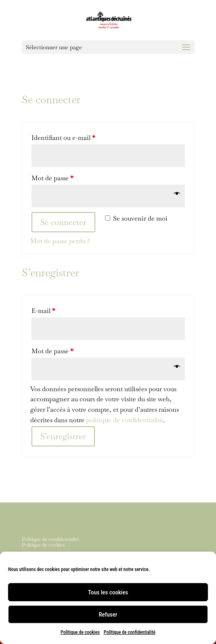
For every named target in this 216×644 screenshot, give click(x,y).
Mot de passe (52, 178)
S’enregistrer (63, 436)
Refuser (108, 615)
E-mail (43, 311)
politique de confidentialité (125, 420)
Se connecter (63, 222)
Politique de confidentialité (130, 632)
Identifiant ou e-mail (63, 138)
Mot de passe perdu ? (60, 241)
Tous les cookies (108, 592)
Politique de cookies (80, 632)
